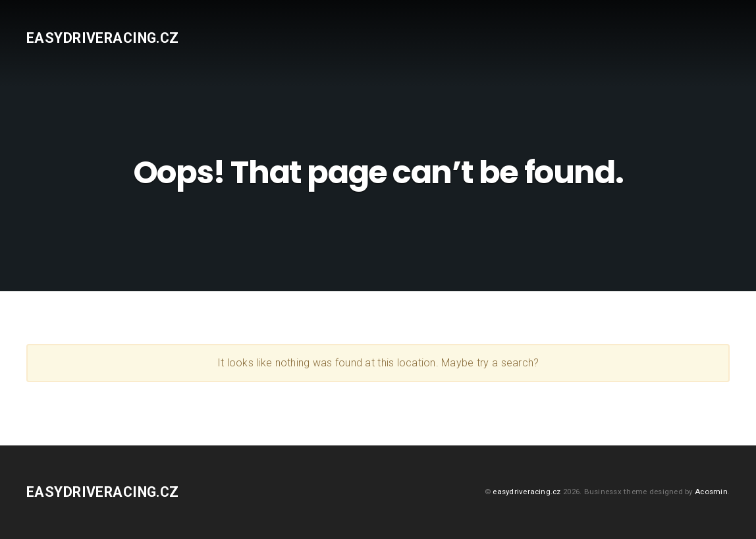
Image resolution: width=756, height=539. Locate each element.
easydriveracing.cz (103, 38)
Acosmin (711, 492)
